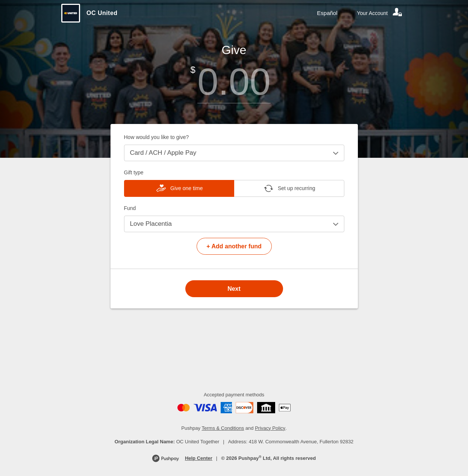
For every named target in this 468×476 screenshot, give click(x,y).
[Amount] (234, 82)
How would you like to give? (157, 137)
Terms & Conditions (223, 428)
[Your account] (380, 13)
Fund (130, 208)
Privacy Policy (270, 428)
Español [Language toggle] (327, 13)
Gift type (134, 172)
